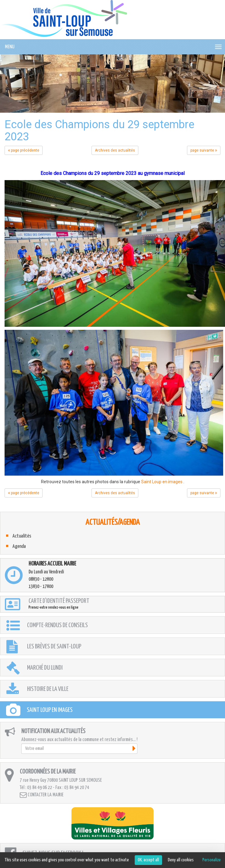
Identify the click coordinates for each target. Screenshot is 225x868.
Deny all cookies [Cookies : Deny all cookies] (181, 860)
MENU (10, 47)
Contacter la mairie (42, 795)
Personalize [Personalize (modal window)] (212, 860)
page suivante (204, 150)
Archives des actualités (115, 150)
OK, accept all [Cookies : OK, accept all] (148, 860)
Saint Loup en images (162, 482)
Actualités (22, 536)
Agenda (19, 547)
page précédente (24, 150)
